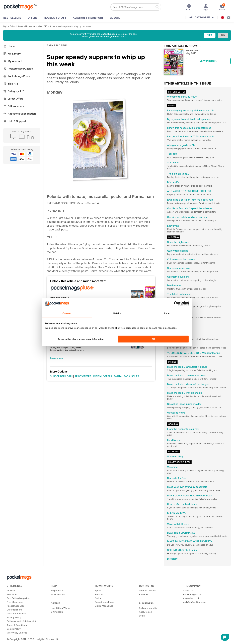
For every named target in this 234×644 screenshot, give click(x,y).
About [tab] (167, 313)
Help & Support (15, 121)
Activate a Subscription (20, 114)
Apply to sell (145, 612)
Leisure (115, 18)
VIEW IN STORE (208, 61)
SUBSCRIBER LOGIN (61, 376)
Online (98, 598)
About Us (188, 590)
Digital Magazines (104, 606)
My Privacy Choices (17, 633)
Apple (98, 590)
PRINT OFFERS (83, 376)
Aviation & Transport (88, 18)
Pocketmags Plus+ (17, 76)
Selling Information (149, 608)
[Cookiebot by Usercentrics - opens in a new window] (174, 303)
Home (9, 46)
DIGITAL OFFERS (103, 376)
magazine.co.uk (191, 598)
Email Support (58, 594)
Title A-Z (11, 84)
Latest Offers (13, 99)
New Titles (12, 594)
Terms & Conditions (17, 625)
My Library (12, 54)
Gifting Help (57, 612)
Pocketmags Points (105, 602)
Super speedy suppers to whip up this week (70, 26)
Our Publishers (14, 610)
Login (142, 616)
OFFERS (33, 18)
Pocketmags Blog (16, 606)
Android (99, 594)
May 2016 (43, 26)
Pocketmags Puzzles (18, 69)
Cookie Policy (14, 629)
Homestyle (30, 26)
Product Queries (147, 590)
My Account (13, 61)
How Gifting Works (60, 608)
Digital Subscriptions (13, 26)
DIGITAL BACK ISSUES (127, 376)
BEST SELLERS (12, 18)
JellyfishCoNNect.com (195, 602)
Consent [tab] (67, 313)
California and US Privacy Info (22, 621)
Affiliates (144, 594)
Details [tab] (117, 313)
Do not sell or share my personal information (81, 339)
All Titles (11, 590)
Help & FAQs (57, 590)
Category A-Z (14, 91)
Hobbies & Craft (55, 18)
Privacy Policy (14, 617)
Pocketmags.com (192, 594)
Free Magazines (15, 602)
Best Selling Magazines (19, 598)
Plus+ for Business (16, 613)
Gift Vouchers (14, 106)
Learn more (56, 358)
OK (153, 339)
